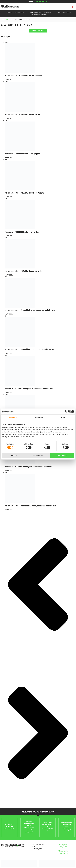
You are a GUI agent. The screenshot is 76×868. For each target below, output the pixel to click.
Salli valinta (38, 455)
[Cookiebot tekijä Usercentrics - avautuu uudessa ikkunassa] (65, 411)
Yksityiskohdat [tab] (38, 417)
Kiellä (14, 455)
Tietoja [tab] (63, 417)
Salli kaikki (62, 455)
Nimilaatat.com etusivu (8, 20)
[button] (68, 7)
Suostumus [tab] (13, 417)
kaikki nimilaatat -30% (41, 2)
